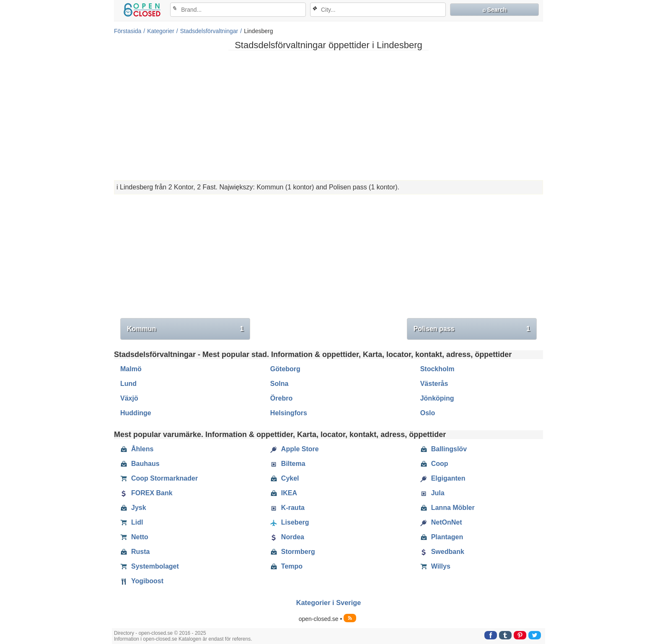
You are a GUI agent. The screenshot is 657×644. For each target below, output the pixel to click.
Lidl (132, 522)
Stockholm (437, 369)
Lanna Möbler (447, 508)
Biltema (288, 464)
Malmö (131, 369)
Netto (134, 537)
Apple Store (295, 449)
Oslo (428, 413)
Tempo (286, 566)
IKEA (284, 493)
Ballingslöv (444, 449)
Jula (432, 493)
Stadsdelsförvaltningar (209, 31)
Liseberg (290, 522)
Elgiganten (443, 478)
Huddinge (136, 413)
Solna (279, 384)
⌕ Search (495, 10)
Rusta (135, 552)
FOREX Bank (146, 493)
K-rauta (287, 508)
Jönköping (437, 398)
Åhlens (137, 449)
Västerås (434, 384)
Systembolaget (150, 566)
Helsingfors (289, 413)
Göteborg (285, 369)
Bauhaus (140, 464)
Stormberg (293, 552)
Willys (435, 566)
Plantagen (442, 537)
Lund (128, 384)
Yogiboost (142, 581)
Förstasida (128, 31)
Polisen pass (472, 329)
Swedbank (442, 552)
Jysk (133, 508)
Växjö (129, 398)
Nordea (287, 537)
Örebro (281, 398)
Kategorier (161, 31)
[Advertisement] (328, 115)
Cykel (285, 478)
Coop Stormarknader (159, 478)
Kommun (185, 329)
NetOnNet (441, 522)
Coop (434, 464)
